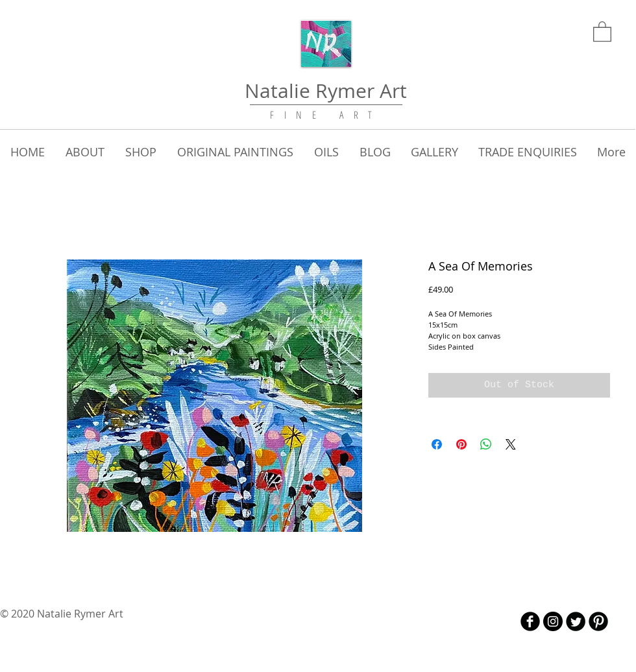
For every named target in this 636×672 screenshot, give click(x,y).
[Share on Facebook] (437, 444)
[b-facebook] (530, 621)
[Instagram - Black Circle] (553, 621)
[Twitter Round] (576, 621)
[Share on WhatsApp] (486, 444)
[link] (602, 31)
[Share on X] (511, 444)
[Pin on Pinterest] (461, 444)
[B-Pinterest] (598, 621)
